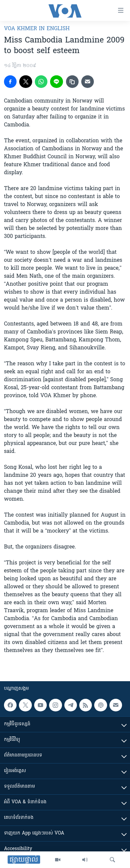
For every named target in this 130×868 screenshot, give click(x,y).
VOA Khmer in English (37, 29)
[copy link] (72, 82)
